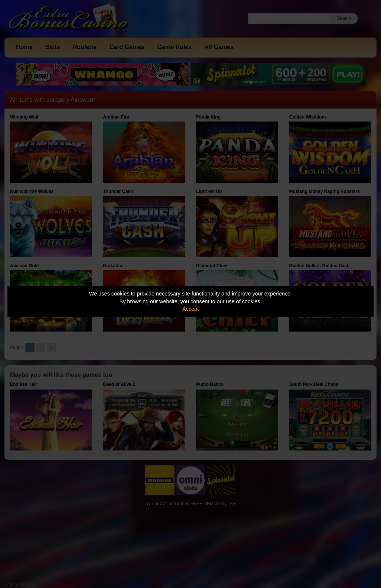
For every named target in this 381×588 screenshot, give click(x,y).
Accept (190, 309)
